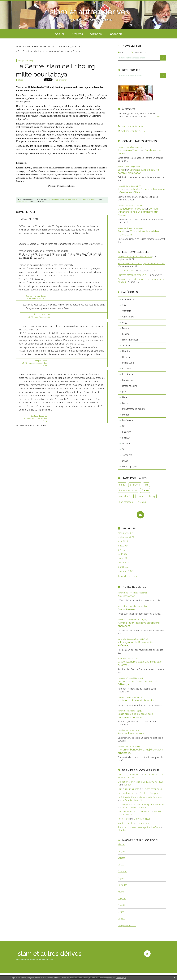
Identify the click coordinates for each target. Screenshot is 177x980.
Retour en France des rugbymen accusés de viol (141, 263)
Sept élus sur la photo (129, 789)
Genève (126, 345)
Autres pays (54, 199)
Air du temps (128, 299)
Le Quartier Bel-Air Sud (133, 800)
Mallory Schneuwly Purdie (79, 106)
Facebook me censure (131, 733)
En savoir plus (121, 978)
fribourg (151, 496)
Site (124, 449)
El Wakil (121, 905)
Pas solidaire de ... (127, 793)
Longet (121, 919)
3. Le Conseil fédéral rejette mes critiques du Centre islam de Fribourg (49, 51)
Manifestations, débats (78, 199)
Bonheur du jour (142, 819)
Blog (124, 322)
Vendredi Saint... (125, 823)
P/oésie (128, 785)
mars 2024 (123, 558)
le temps (142, 502)
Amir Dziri (27, 95)
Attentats (127, 311)
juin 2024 (122, 550)
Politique (126, 438)
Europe (126, 328)
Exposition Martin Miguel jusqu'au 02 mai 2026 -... (141, 783)
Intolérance (128, 374)
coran (140, 496)
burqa (122, 485)
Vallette (121, 858)
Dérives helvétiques (66, 186)
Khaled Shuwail (24, 168)
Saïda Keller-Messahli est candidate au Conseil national (41, 46)
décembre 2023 (126, 571)
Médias (126, 415)
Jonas (121, 170)
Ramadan (123, 885)
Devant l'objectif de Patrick (134, 807)
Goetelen (122, 871)
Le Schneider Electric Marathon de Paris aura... (141, 797)
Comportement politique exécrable (135, 256)
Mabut (121, 892)
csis (19, 201)
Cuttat (121, 865)
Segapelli (122, 878)
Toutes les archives (127, 576)
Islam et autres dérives (89, 12)
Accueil (60, 34)
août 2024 (123, 541)
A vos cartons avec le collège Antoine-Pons (139, 827)
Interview (127, 368)
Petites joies (124, 819)
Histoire (126, 351)
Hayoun (122, 898)
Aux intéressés (126, 596)
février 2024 (124, 563)
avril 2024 (123, 554)
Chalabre (122, 830)
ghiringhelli (135, 485)
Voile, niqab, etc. (130, 466)
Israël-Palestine (130, 386)
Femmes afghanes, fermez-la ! (132, 275)
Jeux (124, 392)
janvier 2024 (124, 567)
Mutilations (128, 420)
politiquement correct (131, 209)
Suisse (92, 199)
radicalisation (126, 496)
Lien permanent (26, 199)
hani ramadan (126, 502)
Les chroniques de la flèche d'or (134, 812)
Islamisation (128, 380)
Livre (124, 397)
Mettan (121, 844)
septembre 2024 (126, 537)
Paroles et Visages (149, 793)
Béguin (121, 851)
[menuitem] (60, 34)
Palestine (127, 432)
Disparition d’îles (126, 271)
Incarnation (143, 823)
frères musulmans (128, 490)
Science (126, 443)
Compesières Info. (127, 925)
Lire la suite (154, 116)
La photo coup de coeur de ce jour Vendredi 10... (142, 805)
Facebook (115, 34)
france (145, 490)
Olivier (121, 912)
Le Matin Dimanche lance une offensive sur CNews (138, 212)
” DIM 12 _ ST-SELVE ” (129, 775)
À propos (96, 34)
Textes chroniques (153, 789)
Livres (125, 403)
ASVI (124, 305)
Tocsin (122, 231)
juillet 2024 (123, 546)
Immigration (128, 363)
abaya (24, 201)
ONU (125, 426)
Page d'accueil (75, 46)
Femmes (63, 199)
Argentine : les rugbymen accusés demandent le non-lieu (141, 280)
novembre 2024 (126, 533)
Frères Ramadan (130, 340)
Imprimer (61, 80)
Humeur (126, 357)
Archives (77, 34)
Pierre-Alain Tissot (129, 150)
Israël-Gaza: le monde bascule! (136, 701)
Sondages (127, 455)
